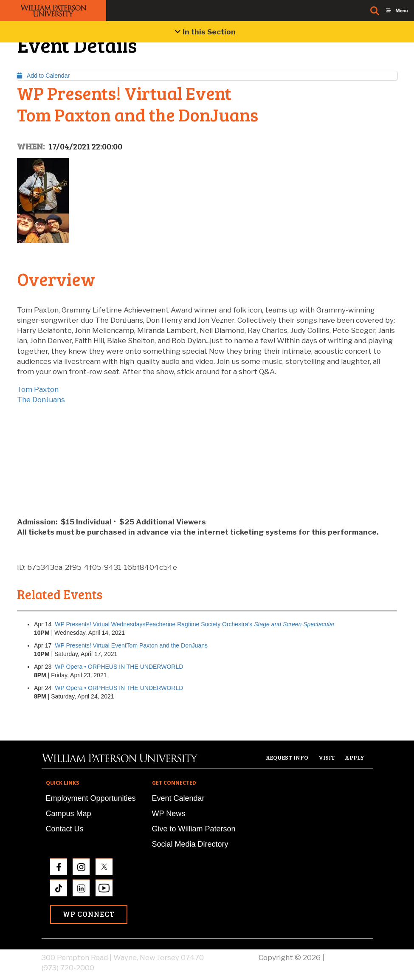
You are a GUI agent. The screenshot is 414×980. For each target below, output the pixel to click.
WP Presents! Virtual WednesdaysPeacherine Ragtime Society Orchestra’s (195, 624)
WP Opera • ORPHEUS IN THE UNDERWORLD (119, 667)
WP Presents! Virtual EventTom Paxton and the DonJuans (131, 645)
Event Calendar (178, 798)
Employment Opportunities (91, 798)
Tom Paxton (38, 389)
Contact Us (65, 829)
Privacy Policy (349, 957)
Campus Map (69, 814)
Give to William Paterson (194, 829)
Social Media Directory (190, 844)
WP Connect (89, 914)
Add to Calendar (43, 76)
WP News (169, 814)
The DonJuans (41, 400)
